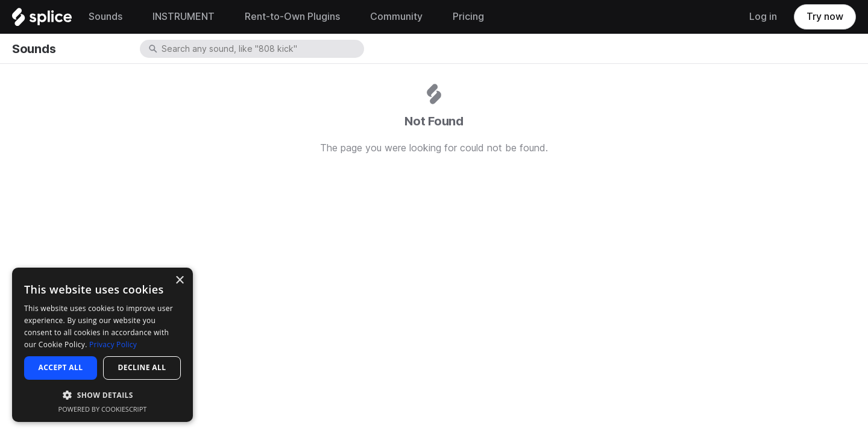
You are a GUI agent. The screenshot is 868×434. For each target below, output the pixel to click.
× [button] (179, 281)
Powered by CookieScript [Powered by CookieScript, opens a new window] (103, 409)
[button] (102, 395)
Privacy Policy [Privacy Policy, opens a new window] (113, 344)
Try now (825, 17)
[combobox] (262, 49)
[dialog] (102, 345)
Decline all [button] (142, 367)
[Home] (42, 20)
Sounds (34, 49)
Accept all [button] (61, 367)
